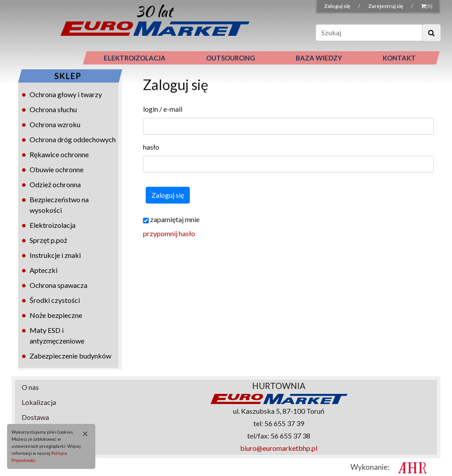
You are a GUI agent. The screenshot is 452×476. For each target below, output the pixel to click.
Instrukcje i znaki (55, 255)
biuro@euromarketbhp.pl (279, 448)
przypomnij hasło (169, 233)
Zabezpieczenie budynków (70, 356)
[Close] (82, 434)
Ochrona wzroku (55, 124)
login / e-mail (163, 109)
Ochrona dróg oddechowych (73, 139)
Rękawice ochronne (59, 154)
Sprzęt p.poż (48, 240)
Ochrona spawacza (58, 285)
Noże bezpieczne (56, 315)
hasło (151, 147)
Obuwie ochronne (56, 169)
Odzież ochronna (55, 184)
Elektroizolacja (53, 225)
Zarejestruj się (386, 6)
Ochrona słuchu (53, 109)
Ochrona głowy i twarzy (66, 94)
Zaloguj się (337, 6)
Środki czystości (55, 300)
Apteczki (43, 270)
